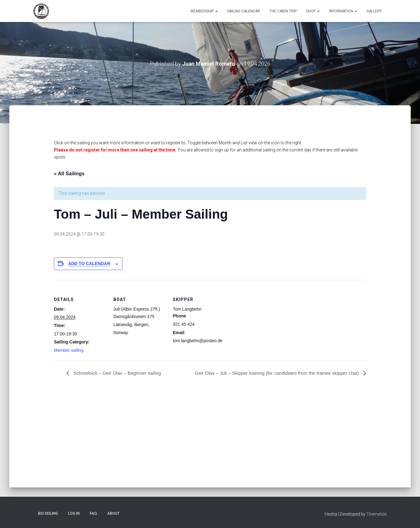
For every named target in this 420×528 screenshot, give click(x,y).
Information (343, 11)
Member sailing (69, 350)
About (113, 513)
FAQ (93, 513)
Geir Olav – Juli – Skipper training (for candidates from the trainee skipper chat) (273, 373)
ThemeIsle (376, 514)
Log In (74, 513)
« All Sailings (69, 174)
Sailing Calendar (244, 11)
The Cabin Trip (283, 11)
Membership (204, 11)
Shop (313, 11)
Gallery (374, 11)
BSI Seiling (48, 513)
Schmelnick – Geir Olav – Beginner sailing (119, 373)
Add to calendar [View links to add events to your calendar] (89, 264)
